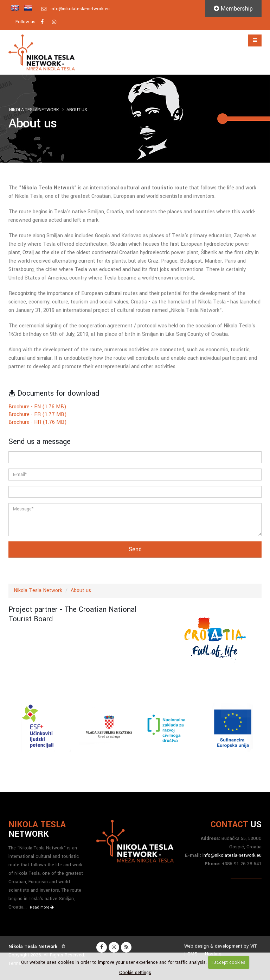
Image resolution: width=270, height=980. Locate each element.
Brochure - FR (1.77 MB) (38, 414)
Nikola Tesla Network (34, 110)
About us (77, 110)
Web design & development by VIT (220, 946)
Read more (42, 907)
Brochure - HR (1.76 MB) (38, 422)
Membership (233, 9)
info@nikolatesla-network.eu (80, 9)
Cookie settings (135, 973)
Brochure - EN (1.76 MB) (37, 407)
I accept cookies (229, 962)
